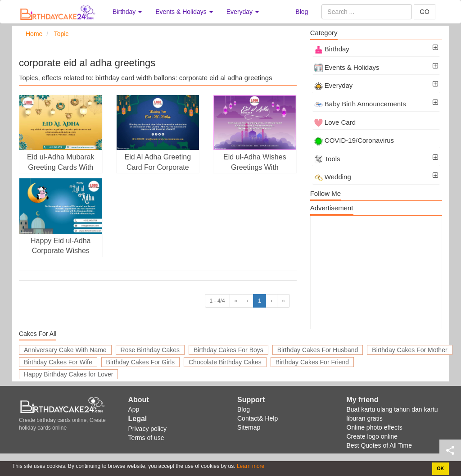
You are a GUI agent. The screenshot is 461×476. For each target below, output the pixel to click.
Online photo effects (375, 427)
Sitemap (249, 427)
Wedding (333, 177)
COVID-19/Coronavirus (354, 140)
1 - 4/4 (217, 301)
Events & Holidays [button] (184, 12)
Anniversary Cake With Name (65, 350)
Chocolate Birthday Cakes (225, 362)
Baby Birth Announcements (360, 104)
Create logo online (372, 436)
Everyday (334, 85)
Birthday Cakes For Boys (228, 350)
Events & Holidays (347, 67)
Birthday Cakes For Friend (312, 362)
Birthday (332, 49)
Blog (302, 12)
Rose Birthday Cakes (150, 350)
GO (425, 12)
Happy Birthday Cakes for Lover (68, 374)
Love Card (335, 122)
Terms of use (146, 438)
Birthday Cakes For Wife (58, 362)
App (134, 409)
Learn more (250, 466)
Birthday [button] (127, 12)
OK (440, 468)
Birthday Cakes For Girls (140, 362)
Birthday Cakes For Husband (318, 350)
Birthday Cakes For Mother (409, 350)
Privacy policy (148, 429)
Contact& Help (258, 418)
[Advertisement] (376, 272)
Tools (327, 159)
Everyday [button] (243, 12)
